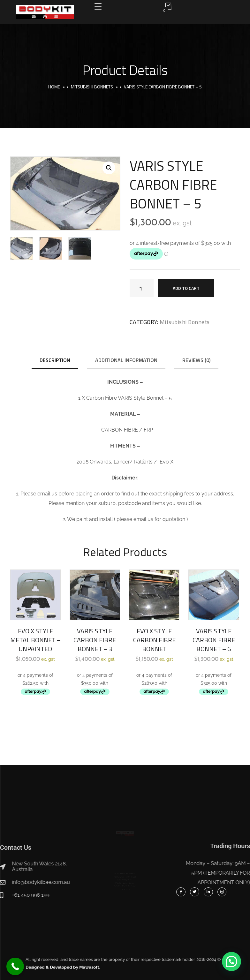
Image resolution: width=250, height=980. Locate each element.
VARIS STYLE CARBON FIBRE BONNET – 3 (95, 640)
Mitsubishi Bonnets (92, 87)
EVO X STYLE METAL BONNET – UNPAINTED (35, 640)
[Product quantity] (142, 288)
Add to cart (186, 288)
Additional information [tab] (126, 360)
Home (54, 87)
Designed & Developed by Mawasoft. (86, 966)
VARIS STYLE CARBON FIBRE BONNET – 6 (214, 640)
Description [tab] (55, 360)
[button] (109, 168)
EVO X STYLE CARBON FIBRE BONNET (154, 640)
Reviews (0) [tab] (196, 360)
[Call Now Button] (15, 966)
